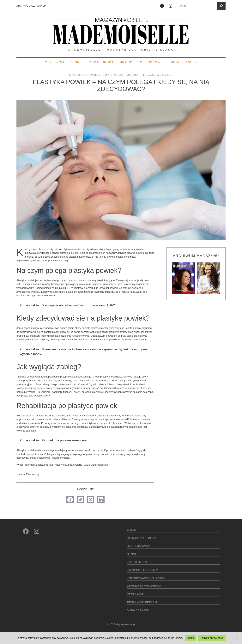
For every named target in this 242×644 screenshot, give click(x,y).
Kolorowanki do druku (146, 578)
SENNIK (132, 554)
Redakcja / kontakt (143, 538)
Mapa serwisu (138, 610)
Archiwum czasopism (144, 586)
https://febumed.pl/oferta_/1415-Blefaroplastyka (82, 465)
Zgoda (190, 638)
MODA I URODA (126, 75)
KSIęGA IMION (137, 562)
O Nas (132, 530)
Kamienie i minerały (143, 570)
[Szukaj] (221, 6)
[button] (70, 500)
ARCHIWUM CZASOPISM (31, 6)
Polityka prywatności (212, 638)
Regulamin (136, 594)
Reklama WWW (138, 546)
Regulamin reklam (142, 602)
